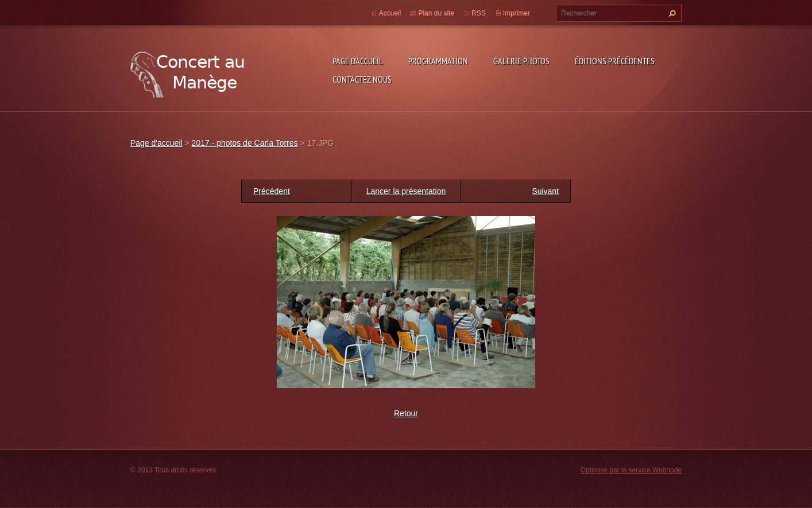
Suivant (545, 191)
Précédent (272, 191)
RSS (479, 13)
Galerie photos (521, 61)
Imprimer (517, 13)
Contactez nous (362, 79)
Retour (406, 413)
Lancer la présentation (406, 191)
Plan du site (436, 13)
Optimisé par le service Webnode (631, 470)
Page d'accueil (358, 61)
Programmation (438, 61)
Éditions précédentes (615, 61)
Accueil (390, 13)
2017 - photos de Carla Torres (245, 143)
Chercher (671, 13)
